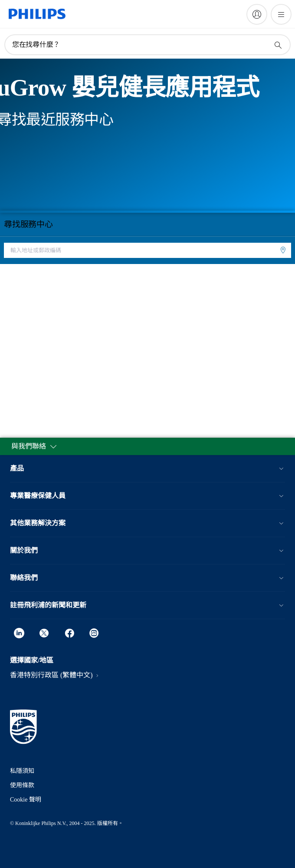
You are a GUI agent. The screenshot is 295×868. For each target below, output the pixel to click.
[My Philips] (257, 14)
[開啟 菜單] (281, 14)
